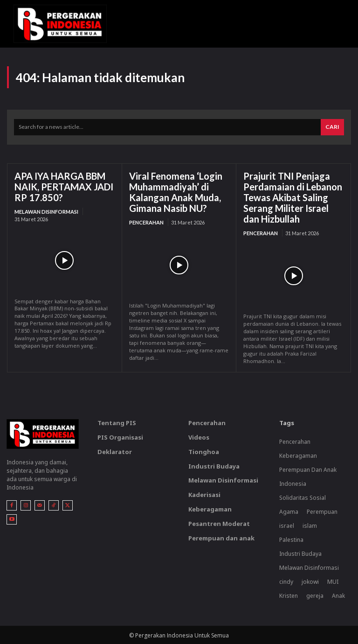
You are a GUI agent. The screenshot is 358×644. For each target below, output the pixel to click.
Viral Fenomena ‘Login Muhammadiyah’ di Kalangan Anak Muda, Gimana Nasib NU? (176, 192)
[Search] (332, 127)
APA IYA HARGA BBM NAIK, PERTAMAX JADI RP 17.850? (64, 187)
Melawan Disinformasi (46, 212)
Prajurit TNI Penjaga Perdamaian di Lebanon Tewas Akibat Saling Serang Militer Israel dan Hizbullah (293, 197)
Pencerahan (146, 222)
